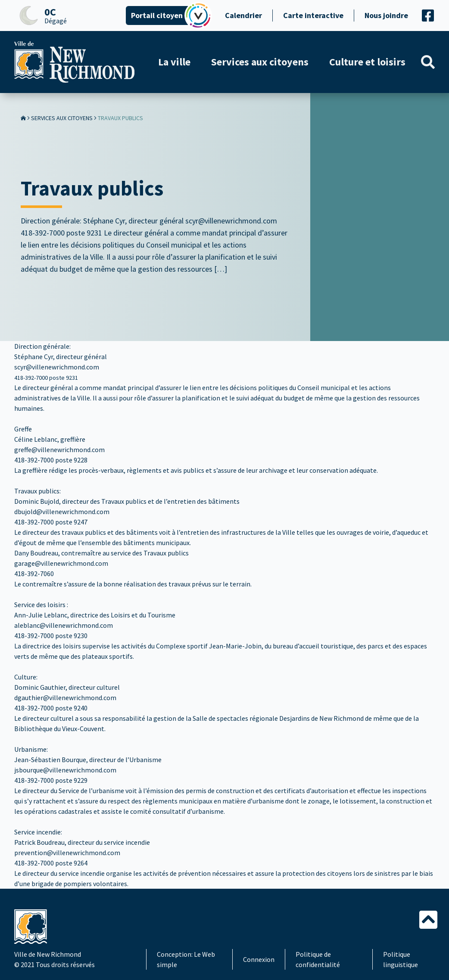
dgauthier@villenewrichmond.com (65, 698)
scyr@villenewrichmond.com (57, 367)
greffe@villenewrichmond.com (59, 450)
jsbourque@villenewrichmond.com (65, 770)
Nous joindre (386, 15)
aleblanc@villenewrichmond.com (64, 625)
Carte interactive (313, 15)
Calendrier (243, 15)
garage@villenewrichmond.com (61, 563)
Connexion (259, 959)
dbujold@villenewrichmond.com (62, 512)
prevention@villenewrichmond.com (67, 853)
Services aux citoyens (62, 118)
